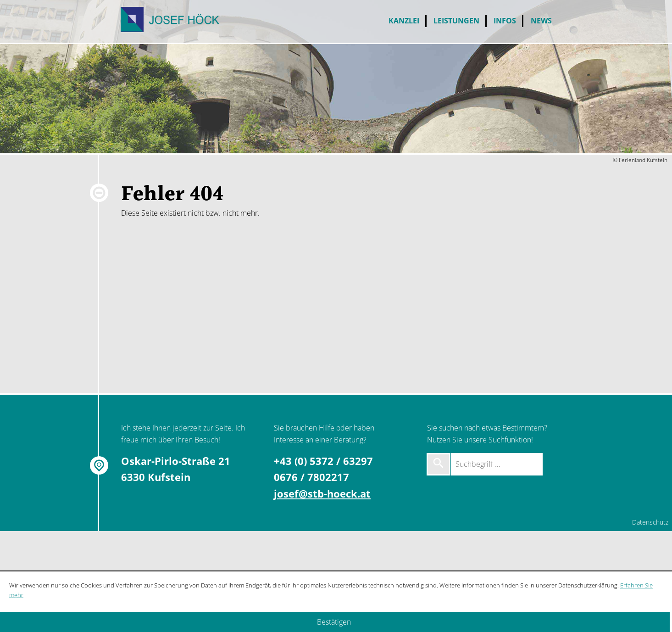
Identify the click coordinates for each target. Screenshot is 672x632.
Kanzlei (404, 21)
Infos (505, 21)
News (541, 21)
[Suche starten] (439, 464)
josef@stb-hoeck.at (322, 494)
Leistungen (456, 21)
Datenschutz (650, 522)
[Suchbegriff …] (497, 464)
